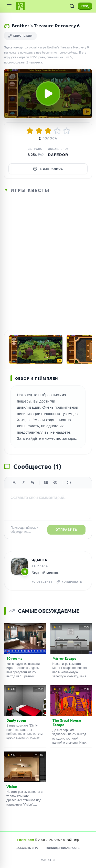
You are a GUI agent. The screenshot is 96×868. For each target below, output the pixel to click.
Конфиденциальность (63, 848)
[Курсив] (23, 483)
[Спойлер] (55, 483)
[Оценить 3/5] (48, 131)
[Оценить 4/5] (57, 131)
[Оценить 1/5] (30, 131)
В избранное (48, 169)
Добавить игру (27, 848)
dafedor (58, 155)
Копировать (69, 582)
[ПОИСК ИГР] (72, 6)
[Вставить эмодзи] (69, 483)
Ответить (42, 582)
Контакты (48, 860)
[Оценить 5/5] (67, 131)
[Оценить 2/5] (39, 131)
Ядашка (39, 560)
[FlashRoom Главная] (20, 6)
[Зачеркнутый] (33, 483)
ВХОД (85, 6)
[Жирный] (14, 483)
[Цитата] (46, 483)
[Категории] (9, 6)
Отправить (66, 530)
